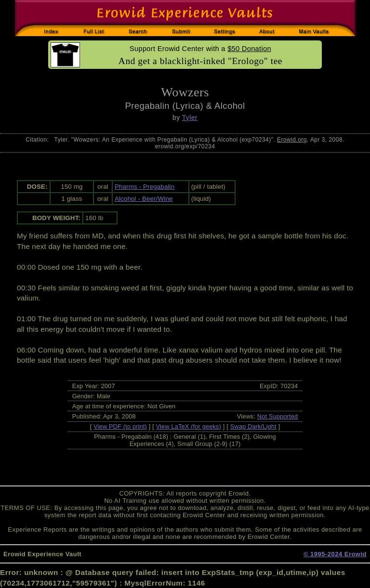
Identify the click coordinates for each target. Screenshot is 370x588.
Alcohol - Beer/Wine (144, 199)
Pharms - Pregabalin (145, 187)
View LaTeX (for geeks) (189, 426)
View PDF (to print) (120, 426)
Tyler (190, 118)
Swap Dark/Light (253, 426)
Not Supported (278, 416)
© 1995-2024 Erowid (335, 554)
